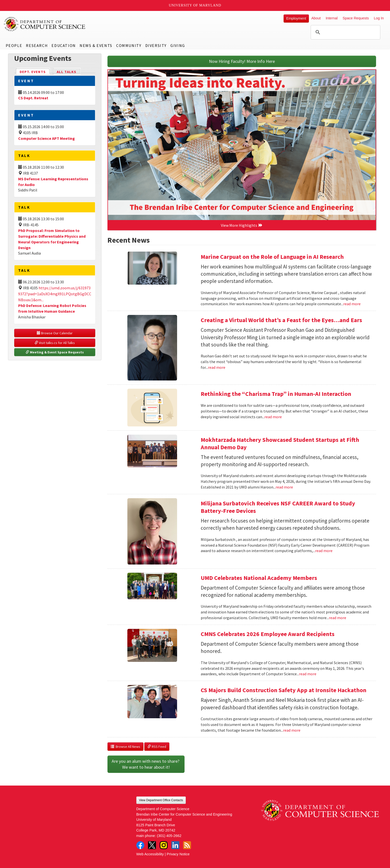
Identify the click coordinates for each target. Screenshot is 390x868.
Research (37, 45)
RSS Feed (157, 747)
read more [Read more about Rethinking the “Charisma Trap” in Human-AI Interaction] (273, 417)
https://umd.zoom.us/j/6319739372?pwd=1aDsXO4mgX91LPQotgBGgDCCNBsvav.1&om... (55, 294)
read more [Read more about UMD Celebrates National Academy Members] (338, 618)
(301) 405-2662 (169, 836)
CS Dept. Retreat (33, 98)
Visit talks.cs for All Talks (55, 343)
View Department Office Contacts (161, 800)
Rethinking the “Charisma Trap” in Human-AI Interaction (276, 394)
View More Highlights (242, 225)
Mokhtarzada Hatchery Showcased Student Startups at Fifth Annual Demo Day (280, 443)
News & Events (96, 45)
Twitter (152, 845)
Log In (379, 18)
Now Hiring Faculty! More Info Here (242, 61)
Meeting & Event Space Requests (55, 352)
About (316, 18)
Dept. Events (35, 71)
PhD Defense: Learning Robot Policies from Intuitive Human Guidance (52, 308)
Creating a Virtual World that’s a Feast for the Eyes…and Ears (281, 320)
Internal (332, 18)
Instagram (164, 845)
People (14, 45)
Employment (296, 18)
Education (64, 45)
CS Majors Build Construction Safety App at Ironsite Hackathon (284, 690)
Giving (178, 45)
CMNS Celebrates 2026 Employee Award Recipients (268, 634)
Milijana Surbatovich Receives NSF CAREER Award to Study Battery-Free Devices (278, 507)
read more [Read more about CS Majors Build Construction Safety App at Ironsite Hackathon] (292, 730)
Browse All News (125, 747)
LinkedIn (175, 845)
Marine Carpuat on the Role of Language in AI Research (272, 257)
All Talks (67, 72)
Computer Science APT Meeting (47, 138)
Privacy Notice (178, 854)
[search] (345, 32)
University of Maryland (195, 5)
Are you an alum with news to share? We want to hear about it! (146, 764)
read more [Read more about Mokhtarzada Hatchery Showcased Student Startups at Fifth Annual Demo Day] (284, 487)
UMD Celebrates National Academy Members (259, 578)
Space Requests (356, 18)
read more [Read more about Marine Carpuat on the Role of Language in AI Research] (352, 304)
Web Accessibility (150, 854)
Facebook (140, 845)
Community (129, 45)
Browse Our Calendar (55, 333)
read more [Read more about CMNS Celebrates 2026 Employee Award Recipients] (308, 674)
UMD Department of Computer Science (45, 24)
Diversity (156, 45)
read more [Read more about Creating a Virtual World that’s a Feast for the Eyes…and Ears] (217, 367)
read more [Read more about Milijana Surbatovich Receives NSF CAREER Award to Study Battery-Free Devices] (324, 551)
